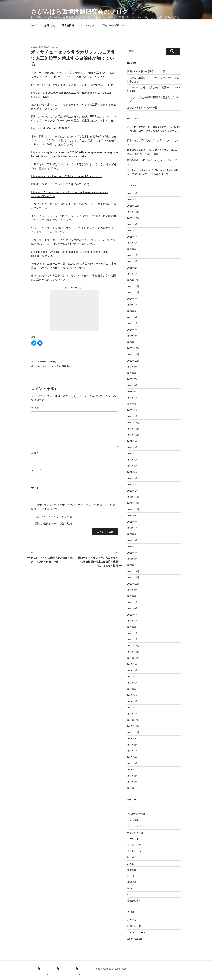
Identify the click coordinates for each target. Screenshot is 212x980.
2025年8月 (133, 231)
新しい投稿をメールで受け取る (54, 524)
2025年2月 (133, 268)
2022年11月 (133, 429)
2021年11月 (133, 503)
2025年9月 (133, 224)
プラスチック (41, 362)
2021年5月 (133, 540)
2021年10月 (133, 509)
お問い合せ (50, 25)
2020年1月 (133, 639)
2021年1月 (133, 565)
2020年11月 (133, 577)
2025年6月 (133, 243)
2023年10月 (133, 361)
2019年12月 (133, 646)
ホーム (34, 25)
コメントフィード (136, 933)
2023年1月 (133, 416)
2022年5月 (133, 466)
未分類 (131, 876)
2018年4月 (133, 770)
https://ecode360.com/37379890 (50, 129)
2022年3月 (133, 478)
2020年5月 (133, 615)
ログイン (132, 920)
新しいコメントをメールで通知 (54, 517)
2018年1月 (133, 788)
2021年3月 (133, 553)
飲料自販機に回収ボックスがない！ (146, 160)
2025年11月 (133, 212)
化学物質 (52, 362)
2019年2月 (133, 708)
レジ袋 (131, 857)
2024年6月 (133, 311)
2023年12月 (133, 348)
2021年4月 (133, 547)
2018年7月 (133, 751)
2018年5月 (133, 763)
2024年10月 (133, 292)
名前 (35, 453)
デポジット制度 (135, 833)
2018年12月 (133, 720)
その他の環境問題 (136, 814)
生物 (129, 888)
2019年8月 (133, 670)
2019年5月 (133, 689)
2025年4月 (133, 255)
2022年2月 (133, 485)
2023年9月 (133, 367)
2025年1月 (133, 274)
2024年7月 (133, 305)
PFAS (38, 366)
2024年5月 (133, 317)
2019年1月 (133, 714)
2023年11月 (133, 354)
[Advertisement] (75, 310)
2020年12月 (133, 571)
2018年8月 (133, 745)
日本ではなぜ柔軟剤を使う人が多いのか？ (149, 140)
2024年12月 (133, 280)
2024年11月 (133, 286)
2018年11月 (133, 726)
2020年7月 (133, 602)
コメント (36, 408)
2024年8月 (133, 299)
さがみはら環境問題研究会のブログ (80, 12)
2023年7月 (133, 379)
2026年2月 (133, 200)
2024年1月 (133, 342)
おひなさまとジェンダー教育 (142, 107)
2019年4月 (133, 695)
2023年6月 (133, 385)
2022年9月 (133, 441)
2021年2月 (133, 559)
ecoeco (54, 47)
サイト (35, 488)
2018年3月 (133, 776)
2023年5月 (133, 392)
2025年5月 (133, 249)
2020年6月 (133, 608)
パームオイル (134, 839)
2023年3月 (133, 404)
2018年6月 (133, 757)
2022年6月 (133, 460)
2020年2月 (133, 633)
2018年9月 (133, 739)
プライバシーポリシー (112, 25)
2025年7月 (133, 237)
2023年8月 (133, 373)
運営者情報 (68, 25)
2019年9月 (133, 664)
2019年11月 (133, 652)
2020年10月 (133, 584)
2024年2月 (133, 336)
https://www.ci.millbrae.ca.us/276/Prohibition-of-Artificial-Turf (66, 176)
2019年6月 (133, 683)
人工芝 (58, 366)
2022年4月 (133, 472)
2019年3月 (133, 701)
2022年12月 (133, 423)
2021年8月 (133, 522)
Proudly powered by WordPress (110, 969)
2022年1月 (133, 491)
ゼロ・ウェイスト (136, 826)
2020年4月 (133, 621)
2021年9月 (133, 516)
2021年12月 (133, 497)
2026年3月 (133, 193)
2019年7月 (133, 677)
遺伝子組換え (134, 901)
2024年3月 (133, 330)
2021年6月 (133, 534)
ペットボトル (134, 851)
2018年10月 (133, 732)
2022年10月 (133, 435)
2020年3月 (133, 627)
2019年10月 (133, 658)
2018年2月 (133, 782)
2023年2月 (133, 410)
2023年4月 (133, 398)
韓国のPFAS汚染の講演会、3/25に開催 (147, 71)
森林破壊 (132, 882)
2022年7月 (133, 454)
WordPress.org (135, 939)
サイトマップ (87, 25)
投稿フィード (134, 926)
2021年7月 (133, 528)
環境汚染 (66, 366)
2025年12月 (133, 206)
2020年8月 (133, 596)
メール (36, 470)
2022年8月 (133, 447)
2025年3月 (133, 261)
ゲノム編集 (133, 820)
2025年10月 (133, 218)
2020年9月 (133, 590)
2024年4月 (133, 323)
